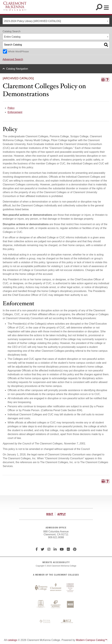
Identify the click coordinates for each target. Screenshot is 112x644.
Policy (11, 108)
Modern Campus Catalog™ (92, 640)
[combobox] (56, 21)
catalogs (12, 640)
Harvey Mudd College (70, 605)
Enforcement (15, 112)
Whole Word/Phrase (18, 52)
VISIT (50, 514)
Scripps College (41, 605)
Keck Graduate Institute (67, 621)
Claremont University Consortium (70, 588)
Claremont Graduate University (56, 588)
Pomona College (41, 588)
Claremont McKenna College (15, 6)
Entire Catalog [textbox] (12, 37)
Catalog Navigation (17, 69)
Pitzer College (45, 621)
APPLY (62, 514)
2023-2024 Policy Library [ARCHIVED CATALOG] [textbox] (33, 21)
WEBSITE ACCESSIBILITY (56, 562)
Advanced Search (13, 59)
